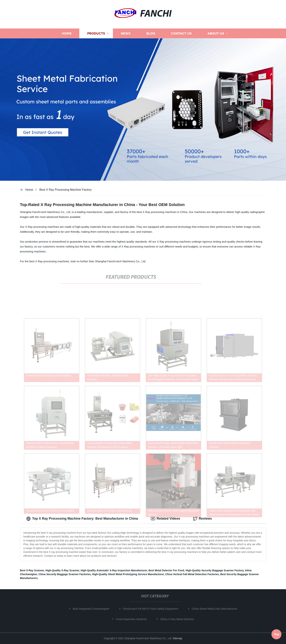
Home (67, 33)
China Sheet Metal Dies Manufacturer (216, 609)
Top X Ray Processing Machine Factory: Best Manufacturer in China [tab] (82, 519)
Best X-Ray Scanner (32, 570)
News (126, 33)
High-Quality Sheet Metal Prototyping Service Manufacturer (128, 574)
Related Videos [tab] (166, 519)
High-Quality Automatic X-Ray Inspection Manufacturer (114, 570)
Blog (151, 33)
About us (216, 33)
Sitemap (178, 638)
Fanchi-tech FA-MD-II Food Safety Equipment (152, 609)
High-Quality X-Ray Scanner (62, 570)
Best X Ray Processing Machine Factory (65, 190)
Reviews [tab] (202, 519)
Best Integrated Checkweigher (93, 609)
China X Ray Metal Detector (179, 619)
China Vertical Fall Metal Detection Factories (192, 574)
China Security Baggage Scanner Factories (65, 574)
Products (96, 33)
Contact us (181, 33)
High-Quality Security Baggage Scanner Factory (214, 570)
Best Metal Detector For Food (166, 570)
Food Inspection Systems (133, 619)
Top (277, 634)
